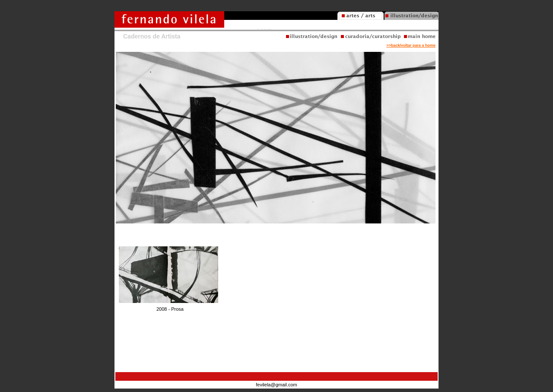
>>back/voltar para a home (411, 45)
